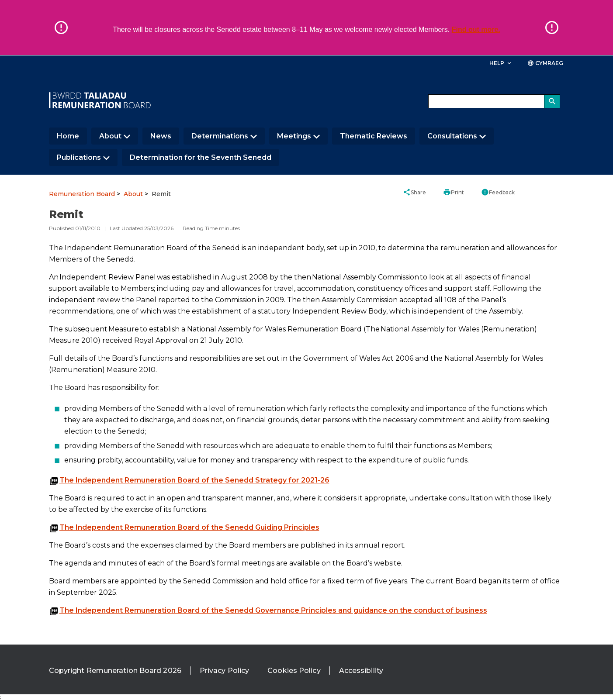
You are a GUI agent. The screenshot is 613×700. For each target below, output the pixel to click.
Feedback (498, 192)
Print (454, 192)
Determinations (220, 136)
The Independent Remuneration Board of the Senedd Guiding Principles (189, 527)
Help (501, 63)
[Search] (552, 101)
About (110, 136)
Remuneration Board (82, 194)
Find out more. (476, 29)
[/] (100, 100)
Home (68, 136)
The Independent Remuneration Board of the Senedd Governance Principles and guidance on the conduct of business (273, 610)
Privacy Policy (224, 671)
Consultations (452, 136)
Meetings (294, 136)
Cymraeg (545, 63)
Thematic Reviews (374, 136)
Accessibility (361, 671)
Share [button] (414, 192)
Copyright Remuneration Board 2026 (115, 671)
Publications (79, 157)
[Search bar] (494, 101)
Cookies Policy (294, 671)
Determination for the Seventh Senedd (201, 157)
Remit (161, 194)
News (161, 136)
